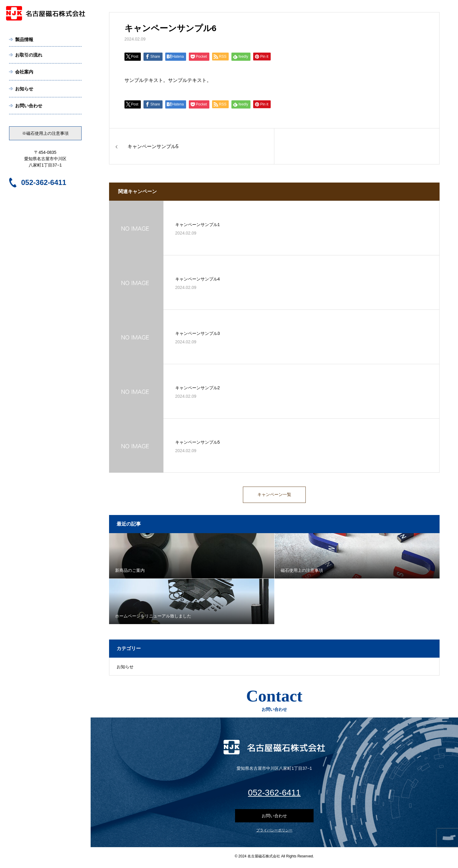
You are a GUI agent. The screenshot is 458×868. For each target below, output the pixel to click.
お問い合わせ (29, 106)
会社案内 (24, 72)
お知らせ (24, 89)
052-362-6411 (44, 182)
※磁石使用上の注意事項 (45, 133)
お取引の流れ (29, 55)
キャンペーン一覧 (274, 496)
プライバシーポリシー (274, 833)
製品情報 (24, 39)
